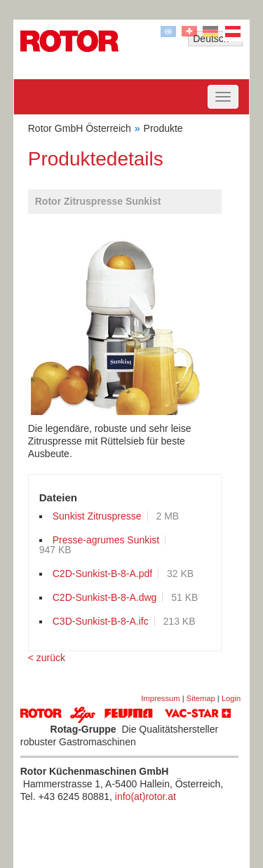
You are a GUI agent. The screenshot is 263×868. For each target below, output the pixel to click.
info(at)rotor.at (146, 796)
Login (231, 698)
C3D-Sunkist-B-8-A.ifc (101, 621)
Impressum (160, 698)
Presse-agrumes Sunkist (106, 540)
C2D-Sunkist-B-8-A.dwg (105, 597)
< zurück (47, 658)
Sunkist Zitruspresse (97, 516)
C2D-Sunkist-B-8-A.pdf (102, 574)
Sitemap (201, 698)
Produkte (163, 128)
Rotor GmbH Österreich (80, 128)
